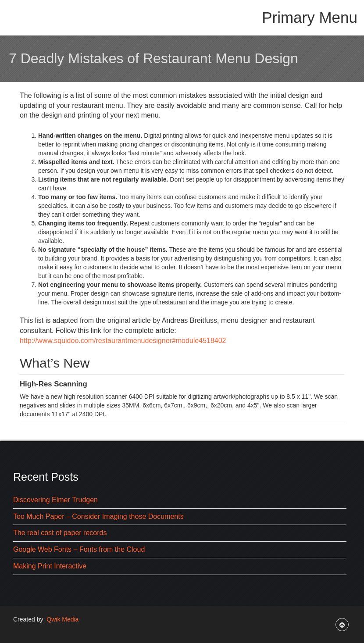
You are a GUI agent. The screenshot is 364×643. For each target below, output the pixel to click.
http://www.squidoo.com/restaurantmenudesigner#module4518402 (123, 341)
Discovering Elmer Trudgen (55, 500)
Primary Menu (310, 17)
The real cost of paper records (60, 533)
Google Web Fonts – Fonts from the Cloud (79, 549)
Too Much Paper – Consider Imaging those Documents (98, 516)
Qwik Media (62, 619)
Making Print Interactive (50, 566)
